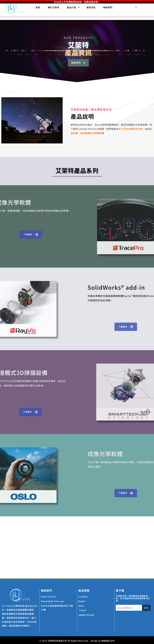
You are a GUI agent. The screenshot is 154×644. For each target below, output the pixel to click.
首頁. (38, 7)
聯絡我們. (108, 7)
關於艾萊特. (54, 7)
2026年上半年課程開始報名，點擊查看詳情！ (77, 2)
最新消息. (91, 7)
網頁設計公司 (108, 641)
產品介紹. (73, 7)
